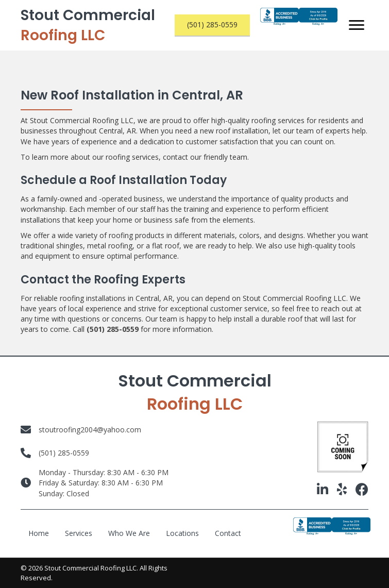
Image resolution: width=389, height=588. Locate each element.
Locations (182, 533)
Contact (228, 533)
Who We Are (129, 533)
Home (39, 533)
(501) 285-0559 (113, 329)
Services (79, 533)
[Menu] (357, 25)
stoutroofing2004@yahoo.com (90, 430)
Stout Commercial (88, 25)
